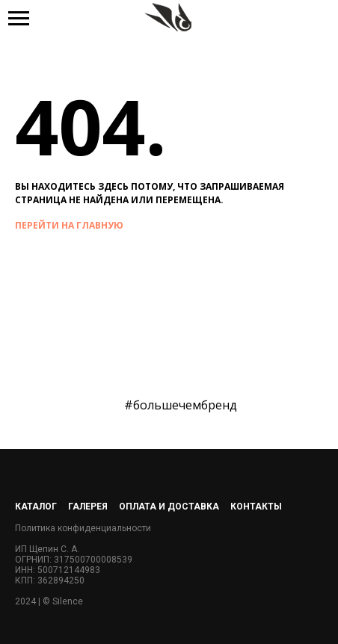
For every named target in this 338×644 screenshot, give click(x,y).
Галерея (88, 507)
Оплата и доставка (169, 507)
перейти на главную (69, 225)
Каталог (36, 507)
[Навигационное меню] (19, 19)
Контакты (256, 507)
